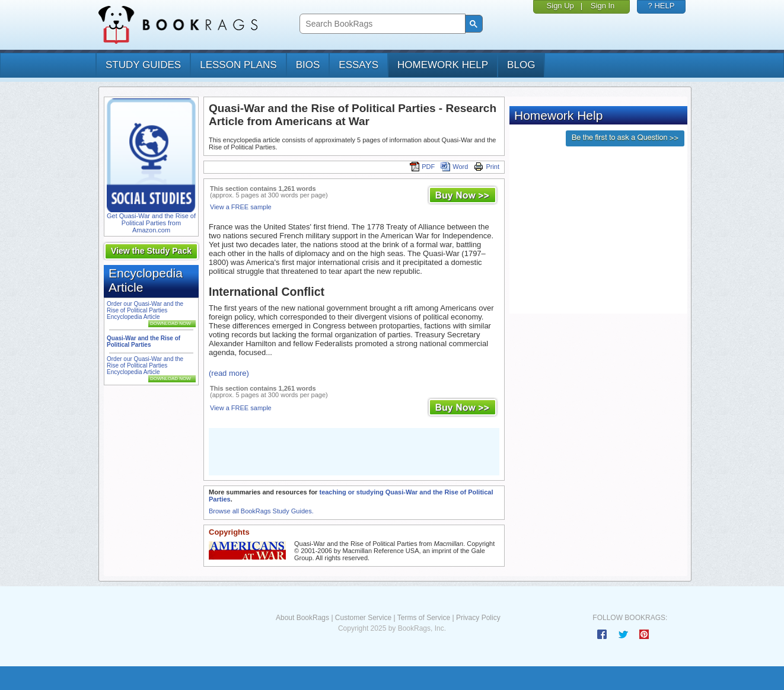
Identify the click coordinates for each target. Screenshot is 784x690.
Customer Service (363, 618)
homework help (443, 65)
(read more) (229, 373)
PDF (422, 167)
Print (487, 167)
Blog (521, 65)
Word (454, 167)
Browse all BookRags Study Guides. (261, 511)
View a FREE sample (241, 207)
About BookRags (302, 618)
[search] (381, 24)
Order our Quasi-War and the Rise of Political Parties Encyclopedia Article (145, 310)
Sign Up (560, 6)
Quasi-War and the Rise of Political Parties (144, 341)
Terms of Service (424, 618)
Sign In (603, 6)
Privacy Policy (478, 618)
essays (358, 65)
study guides (143, 65)
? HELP (662, 6)
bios (308, 65)
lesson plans (238, 65)
